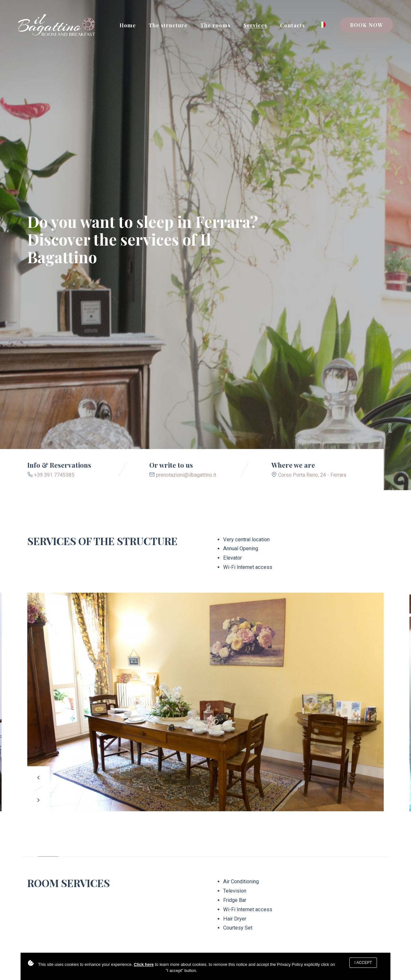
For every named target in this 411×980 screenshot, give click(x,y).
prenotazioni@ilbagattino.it (186, 475)
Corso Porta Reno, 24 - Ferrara (312, 475)
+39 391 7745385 (54, 475)
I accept (363, 963)
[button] (39, 778)
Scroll (390, 436)
